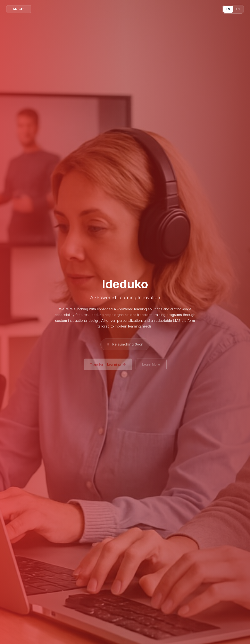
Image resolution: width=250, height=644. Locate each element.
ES (238, 9)
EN (228, 9)
